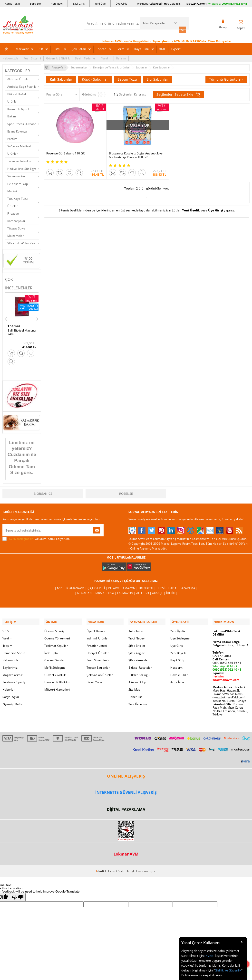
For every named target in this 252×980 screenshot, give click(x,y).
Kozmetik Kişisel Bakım (18, 112)
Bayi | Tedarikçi (86, 58)
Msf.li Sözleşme (55, 666)
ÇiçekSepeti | (98, 587)
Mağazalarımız (13, 673)
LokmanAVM (126, 852)
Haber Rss (135, 695)
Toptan (101, 48)
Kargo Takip (12, 4)
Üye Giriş (121, 4)
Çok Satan (79, 48)
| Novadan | (85, 592)
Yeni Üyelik (191, 208)
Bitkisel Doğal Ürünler (17, 97)
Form (120, 48)
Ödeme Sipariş (54, 629)
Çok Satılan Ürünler (100, 673)
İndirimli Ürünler (98, 636)
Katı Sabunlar (61, 78)
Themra (14, 325)
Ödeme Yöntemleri (57, 636)
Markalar (22, 48)
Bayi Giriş (79, 4)
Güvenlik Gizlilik (55, 673)
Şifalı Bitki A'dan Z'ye (21, 243)
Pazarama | (189, 587)
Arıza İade (177, 680)
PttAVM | (115, 587)
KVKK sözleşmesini (22, 538)
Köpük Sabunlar (95, 78)
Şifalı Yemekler (139, 658)
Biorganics (43, 492)
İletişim (121, 58)
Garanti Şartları (55, 658)
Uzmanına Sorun (14, 651)
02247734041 (199, 4)
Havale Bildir (179, 673)
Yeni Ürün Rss (138, 702)
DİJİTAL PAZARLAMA (126, 808)
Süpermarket (16, 176)
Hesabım (176, 666)
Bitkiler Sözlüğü (139, 673)
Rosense (126, 492)
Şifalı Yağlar (136, 651)
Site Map (134, 688)
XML (162, 48)
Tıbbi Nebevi (137, 636)
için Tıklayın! (230, 643)
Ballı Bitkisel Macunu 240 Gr (22, 332)
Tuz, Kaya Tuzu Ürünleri (17, 202)
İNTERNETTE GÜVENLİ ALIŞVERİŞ (126, 790)
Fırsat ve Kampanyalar (16, 216)
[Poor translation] (18, 895)
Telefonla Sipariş (14, 680)
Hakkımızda (10, 58)
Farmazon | (127, 592)
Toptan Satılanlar (98, 666)
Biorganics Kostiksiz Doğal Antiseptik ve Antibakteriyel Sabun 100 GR (121, 148)
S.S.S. (6, 629)
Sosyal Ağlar (11, 695)
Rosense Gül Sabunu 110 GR (65, 145)
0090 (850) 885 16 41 (227, 661)
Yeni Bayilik (178, 651)
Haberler (9, 688)
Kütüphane (136, 629)
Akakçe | (159, 592)
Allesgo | (144, 592)
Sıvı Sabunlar (157, 78)
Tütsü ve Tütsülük (19, 160)
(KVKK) (209, 956)
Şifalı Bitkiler (137, 644)
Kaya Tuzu (142, 48)
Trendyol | (147, 587)
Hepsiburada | (168, 587)
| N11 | (60, 587)
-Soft (100, 869)
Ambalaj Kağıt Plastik (21, 86)
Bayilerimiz (10, 666)
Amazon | (131, 587)
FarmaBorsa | (106, 592)
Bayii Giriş (177, 658)
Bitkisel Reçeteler (140, 666)
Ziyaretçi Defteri (13, 702)
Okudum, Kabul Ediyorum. (36, 538)
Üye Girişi (216, 208)
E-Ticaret (111, 869)
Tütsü (57, 48)
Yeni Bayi (57, 4)
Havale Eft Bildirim (57, 680)
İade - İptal (51, 651)
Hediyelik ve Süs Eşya (22, 168)
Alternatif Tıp (137, 680)
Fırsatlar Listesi (97, 644)
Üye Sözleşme (180, 636)
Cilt (41, 48)
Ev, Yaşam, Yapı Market (18, 187)
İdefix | (172, 592)
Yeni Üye (100, 4)
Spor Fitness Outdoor (22, 123)
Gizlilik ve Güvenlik (228, 970)
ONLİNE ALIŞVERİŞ (126, 774)
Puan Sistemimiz (98, 658)
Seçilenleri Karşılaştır (133, 93)
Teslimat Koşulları (56, 644)
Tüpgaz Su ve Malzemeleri (16, 231)
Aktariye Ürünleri (19, 78)
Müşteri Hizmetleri (57, 688)
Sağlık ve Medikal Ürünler (19, 149)
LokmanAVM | (77, 587)
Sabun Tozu (127, 78)
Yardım (106, 58)
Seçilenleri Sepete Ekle (178, 93)
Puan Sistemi (32, 58)
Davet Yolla (94, 680)
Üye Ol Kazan (96, 629)
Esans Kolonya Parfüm (17, 134)
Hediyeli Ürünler (98, 651)
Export (176, 48)
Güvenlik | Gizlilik (58, 58)
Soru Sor (36, 4)
